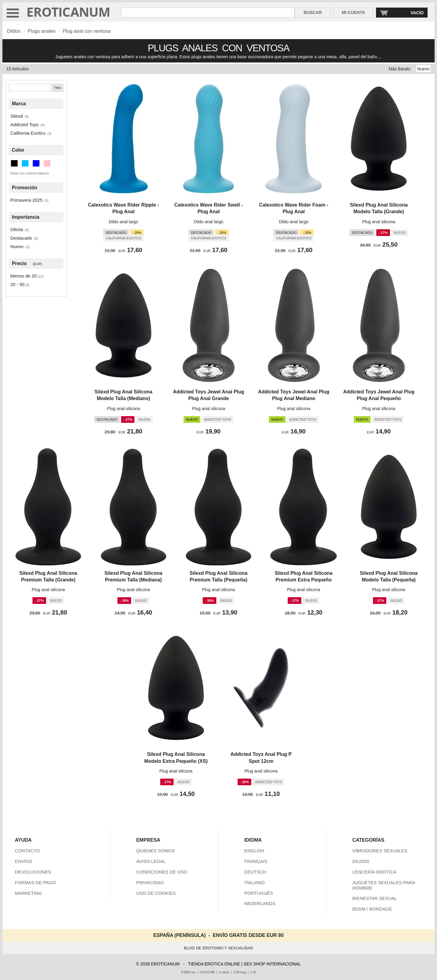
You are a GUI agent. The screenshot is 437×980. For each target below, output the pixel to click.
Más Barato (400, 69)
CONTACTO (27, 851)
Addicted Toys (24, 125)
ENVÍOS (24, 861)
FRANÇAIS (256, 861)
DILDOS (361, 861)
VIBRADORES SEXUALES (380, 851)
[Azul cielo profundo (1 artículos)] (25, 163)
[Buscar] (30, 88)
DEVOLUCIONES (33, 872)
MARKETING (28, 893)
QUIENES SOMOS (156, 851)
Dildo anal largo (123, 222)
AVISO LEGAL (151, 861)
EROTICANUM (68, 12)
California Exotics (28, 133)
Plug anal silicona (379, 222)
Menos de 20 (24, 276)
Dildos (14, 31)
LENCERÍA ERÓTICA (374, 872)
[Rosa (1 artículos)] (47, 163)
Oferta (17, 229)
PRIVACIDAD (150, 882)
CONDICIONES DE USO (162, 872)
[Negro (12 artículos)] (14, 163)
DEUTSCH (255, 872)
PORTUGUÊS (259, 893)
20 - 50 (17, 284)
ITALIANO (254, 882)
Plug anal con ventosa (87, 31)
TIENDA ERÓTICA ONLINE (214, 964)
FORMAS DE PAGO (36, 882)
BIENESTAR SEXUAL (375, 898)
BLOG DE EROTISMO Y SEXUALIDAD (219, 948)
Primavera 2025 (26, 200)
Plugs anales (42, 31)
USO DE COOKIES (156, 893)
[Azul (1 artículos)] (36, 163)
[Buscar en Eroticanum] (208, 13)
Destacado (21, 238)
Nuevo (423, 69)
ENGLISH (254, 851)
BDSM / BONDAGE (372, 909)
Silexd (17, 116)
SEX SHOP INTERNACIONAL (272, 964)
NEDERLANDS (260, 903)
